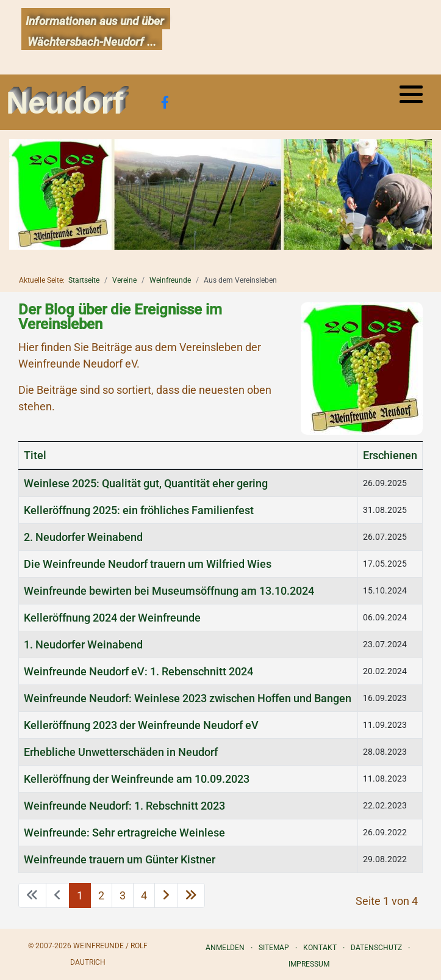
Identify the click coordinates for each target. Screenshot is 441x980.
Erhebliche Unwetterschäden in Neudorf (121, 752)
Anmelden (225, 948)
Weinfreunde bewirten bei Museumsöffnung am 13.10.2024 (169, 591)
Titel (35, 455)
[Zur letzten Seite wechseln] (191, 895)
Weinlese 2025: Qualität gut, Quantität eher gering (146, 483)
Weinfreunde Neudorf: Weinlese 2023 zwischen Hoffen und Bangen (188, 698)
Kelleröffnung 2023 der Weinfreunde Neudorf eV (141, 725)
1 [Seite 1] (80, 895)
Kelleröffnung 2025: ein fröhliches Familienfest (139, 510)
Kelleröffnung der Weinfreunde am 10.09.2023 (137, 779)
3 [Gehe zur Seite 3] (123, 895)
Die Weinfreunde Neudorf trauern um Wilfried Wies (148, 564)
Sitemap (274, 948)
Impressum (309, 964)
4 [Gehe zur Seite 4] (144, 895)
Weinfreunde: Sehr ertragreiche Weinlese (124, 833)
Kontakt (320, 948)
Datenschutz (376, 948)
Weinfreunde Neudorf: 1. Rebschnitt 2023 (124, 806)
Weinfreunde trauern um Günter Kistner (120, 859)
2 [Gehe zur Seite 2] (101, 895)
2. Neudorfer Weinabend (83, 537)
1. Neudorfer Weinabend (83, 644)
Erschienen (390, 455)
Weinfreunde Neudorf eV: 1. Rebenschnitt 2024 (138, 671)
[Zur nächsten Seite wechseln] (166, 895)
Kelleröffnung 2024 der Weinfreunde (112, 618)
